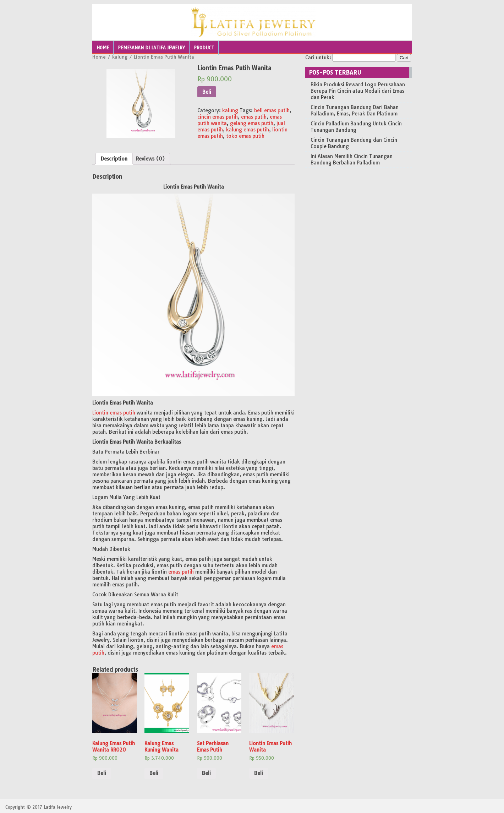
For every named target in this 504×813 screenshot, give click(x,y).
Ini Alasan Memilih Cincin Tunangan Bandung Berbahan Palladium (352, 159)
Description (114, 159)
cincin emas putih (218, 117)
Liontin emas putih (114, 413)
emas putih (254, 117)
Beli (207, 92)
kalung (120, 57)
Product (204, 48)
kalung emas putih (248, 130)
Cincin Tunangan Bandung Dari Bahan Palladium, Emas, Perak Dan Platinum (355, 110)
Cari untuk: (318, 58)
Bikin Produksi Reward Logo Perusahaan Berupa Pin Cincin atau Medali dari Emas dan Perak (358, 91)
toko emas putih (245, 136)
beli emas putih (272, 110)
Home (103, 48)
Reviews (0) (150, 159)
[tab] (114, 159)
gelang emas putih (252, 123)
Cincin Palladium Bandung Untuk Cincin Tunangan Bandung (356, 127)
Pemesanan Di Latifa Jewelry (151, 48)
